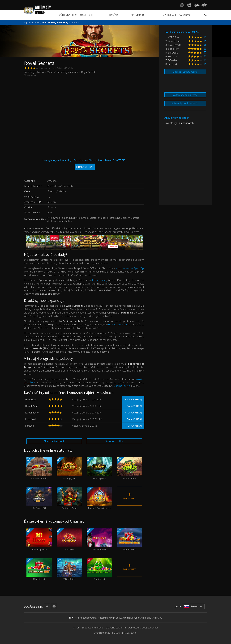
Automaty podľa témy (185, 95)
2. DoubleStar (173, 41)
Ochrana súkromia (116, 627)
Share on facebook (54, 441)
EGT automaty (100, 280)
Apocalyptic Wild (39, 468)
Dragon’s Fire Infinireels (99, 498)
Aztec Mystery (99, 468)
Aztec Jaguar (69, 468)
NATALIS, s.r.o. (129, 633)
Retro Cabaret (99, 539)
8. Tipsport (171, 64)
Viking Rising (69, 569)
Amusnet (32, 75)
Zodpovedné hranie (93, 627)
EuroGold (30, 419)
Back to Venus (129, 468)
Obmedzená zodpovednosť (143, 627)
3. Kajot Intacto (173, 45)
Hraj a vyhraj (133, 399)
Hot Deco (69, 539)
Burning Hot (99, 569)
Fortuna (30, 426)
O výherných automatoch (75, 15)
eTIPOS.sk (31, 399)
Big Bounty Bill (39, 498)
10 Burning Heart (39, 539)
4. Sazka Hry (172, 49)
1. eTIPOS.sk (172, 37)
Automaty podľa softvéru (185, 103)
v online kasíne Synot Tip (130, 268)
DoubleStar (32, 406)
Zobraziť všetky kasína (185, 72)
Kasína (114, 15)
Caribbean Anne (69, 498)
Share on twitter (114, 441)
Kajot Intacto (32, 413)
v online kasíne (122, 386)
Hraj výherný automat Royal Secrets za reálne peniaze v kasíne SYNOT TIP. (84, 164)
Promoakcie (139, 15)
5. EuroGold (172, 53)
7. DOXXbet (172, 60)
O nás (76, 627)
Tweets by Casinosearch (179, 123)
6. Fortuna (171, 56)
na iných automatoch (120, 324)
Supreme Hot (129, 539)
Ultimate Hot (39, 569)
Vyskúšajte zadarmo (177, 15)
